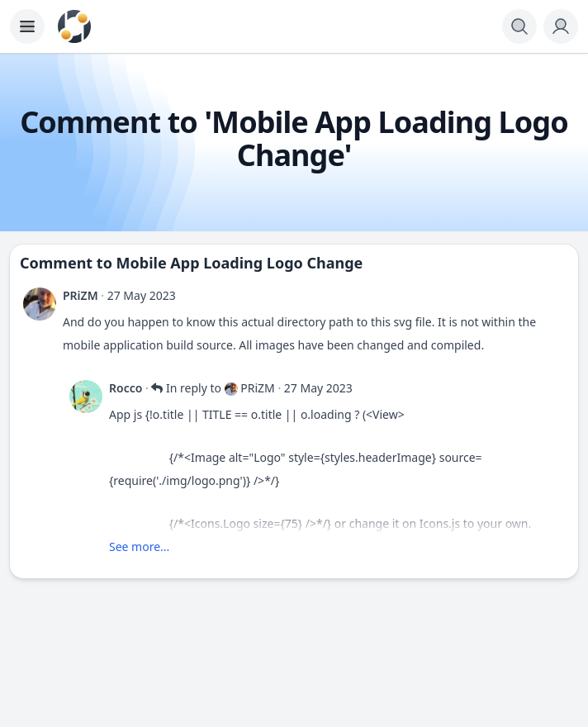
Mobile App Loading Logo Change (240, 263)
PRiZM (81, 295)
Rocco (126, 388)
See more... (139, 546)
